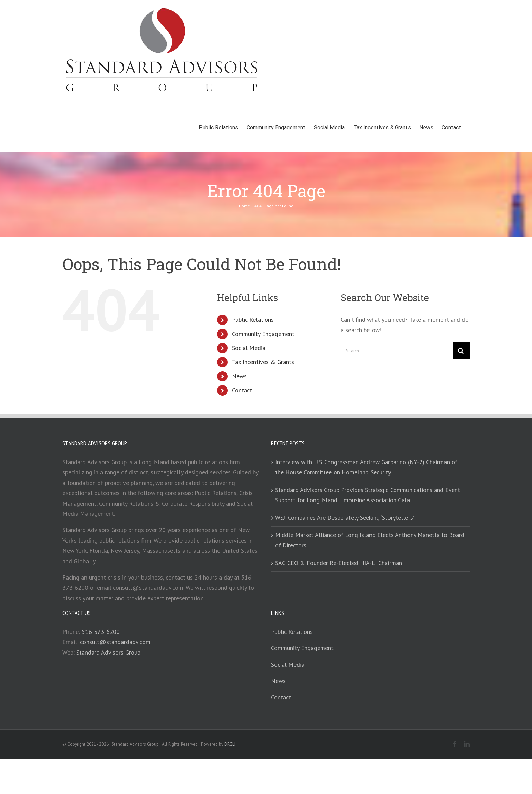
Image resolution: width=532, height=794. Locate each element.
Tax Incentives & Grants (263, 362)
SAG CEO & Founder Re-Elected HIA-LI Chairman (339, 563)
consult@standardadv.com (115, 642)
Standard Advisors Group (108, 652)
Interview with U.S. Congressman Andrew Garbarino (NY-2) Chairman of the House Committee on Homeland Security (366, 467)
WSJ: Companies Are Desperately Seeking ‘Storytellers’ (345, 518)
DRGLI (230, 744)
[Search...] (397, 351)
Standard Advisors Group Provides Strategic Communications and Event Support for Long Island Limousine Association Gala (368, 495)
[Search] (461, 351)
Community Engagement (263, 334)
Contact (242, 390)
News (239, 376)
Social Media (249, 348)
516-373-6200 (101, 632)
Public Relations (253, 319)
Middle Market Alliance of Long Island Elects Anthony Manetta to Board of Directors (370, 540)
